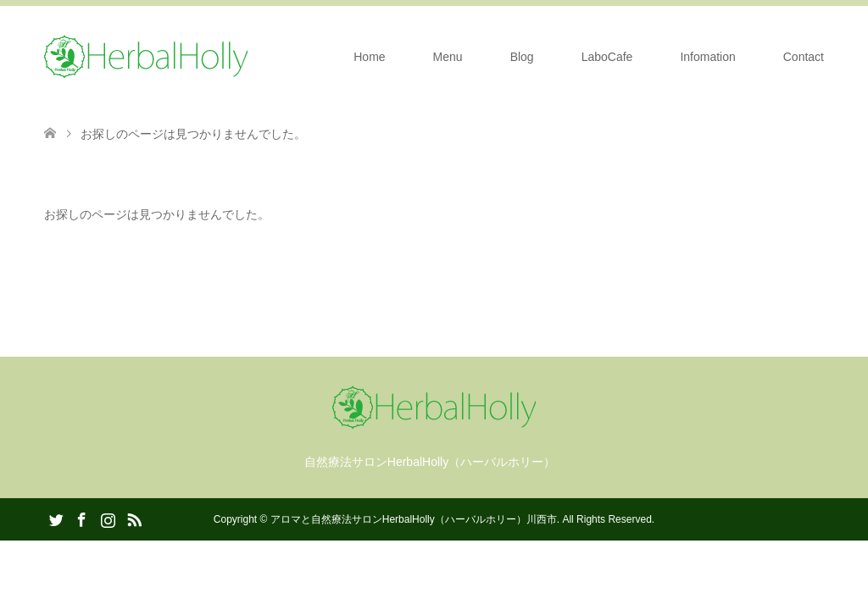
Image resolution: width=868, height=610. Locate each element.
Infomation (707, 57)
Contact (804, 57)
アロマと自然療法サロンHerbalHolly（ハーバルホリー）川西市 (414, 519)
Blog (522, 57)
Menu (448, 57)
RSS (134, 518)
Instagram (108, 518)
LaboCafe (607, 57)
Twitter (56, 518)
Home (369, 57)
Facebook (81, 518)
